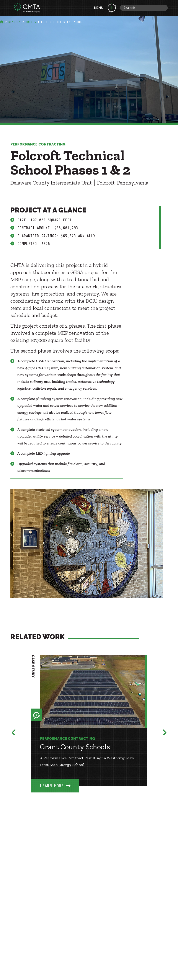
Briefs (31, 22)
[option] (89, 730)
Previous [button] (14, 732)
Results (15, 22)
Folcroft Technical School (63, 22)
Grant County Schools (75, 747)
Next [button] (164, 732)
